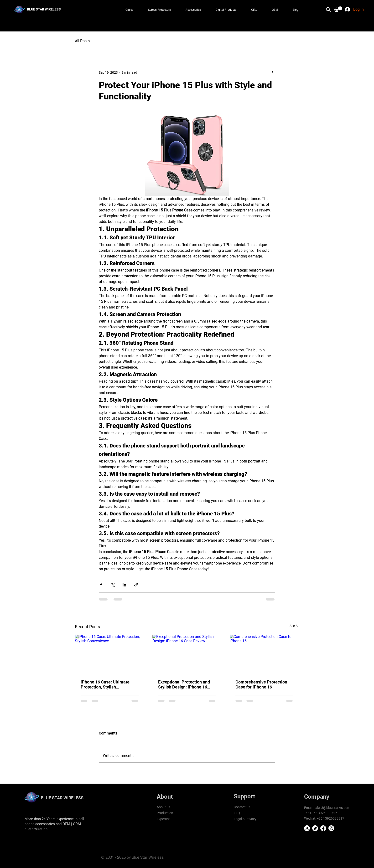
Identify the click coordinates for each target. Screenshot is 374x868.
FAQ (237, 813)
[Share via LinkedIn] (124, 585)
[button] (338, 9)
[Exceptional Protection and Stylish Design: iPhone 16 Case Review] (187, 654)
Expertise (164, 819)
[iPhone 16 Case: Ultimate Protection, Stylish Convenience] (110, 654)
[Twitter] (315, 828)
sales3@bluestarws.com (332, 808)
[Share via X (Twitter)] (113, 585)
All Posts (82, 41)
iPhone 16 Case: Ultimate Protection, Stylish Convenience (105, 684)
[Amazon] (307, 828)
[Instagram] (331, 828)
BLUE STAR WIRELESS (62, 798)
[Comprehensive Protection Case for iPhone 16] (264, 654)
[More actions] (272, 72)
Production (165, 813)
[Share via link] (136, 585)
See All (294, 626)
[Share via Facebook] (101, 585)
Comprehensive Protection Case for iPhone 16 (261, 684)
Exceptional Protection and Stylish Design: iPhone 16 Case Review (184, 684)
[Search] (328, 10)
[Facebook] (323, 828)
